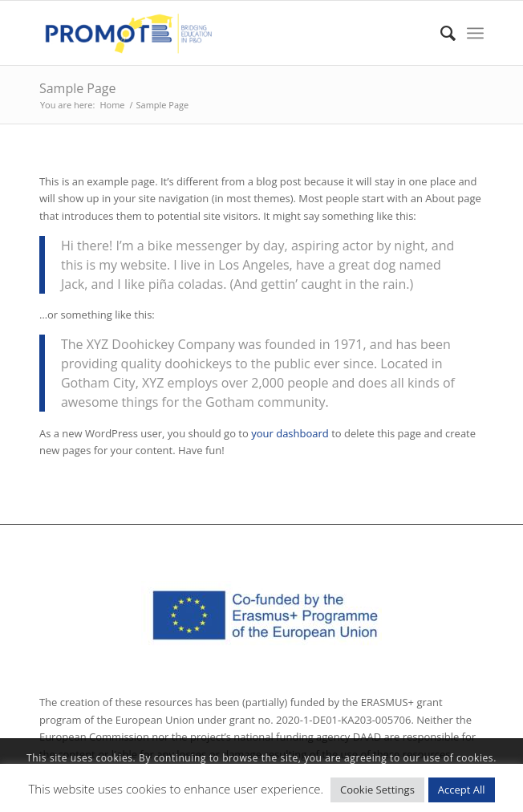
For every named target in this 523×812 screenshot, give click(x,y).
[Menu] (475, 33)
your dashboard (290, 433)
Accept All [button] (462, 790)
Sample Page (78, 88)
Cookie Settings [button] (377, 790)
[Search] (440, 33)
